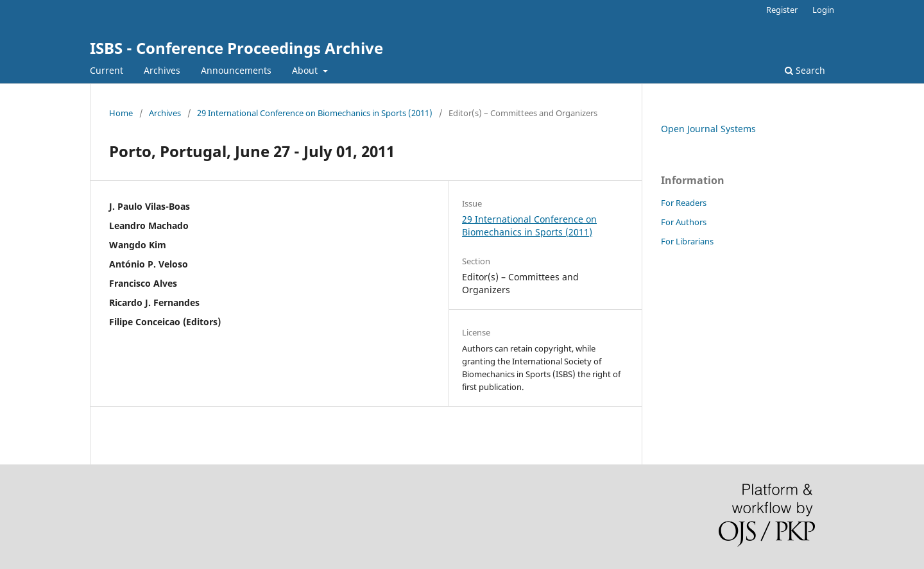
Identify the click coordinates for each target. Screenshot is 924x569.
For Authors (684, 222)
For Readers (684, 203)
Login (823, 10)
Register (782, 10)
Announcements (236, 70)
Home (121, 113)
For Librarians (687, 241)
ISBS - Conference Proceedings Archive (236, 48)
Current (107, 70)
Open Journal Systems (708, 129)
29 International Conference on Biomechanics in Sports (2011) (315, 113)
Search (805, 70)
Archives (162, 70)
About (306, 70)
